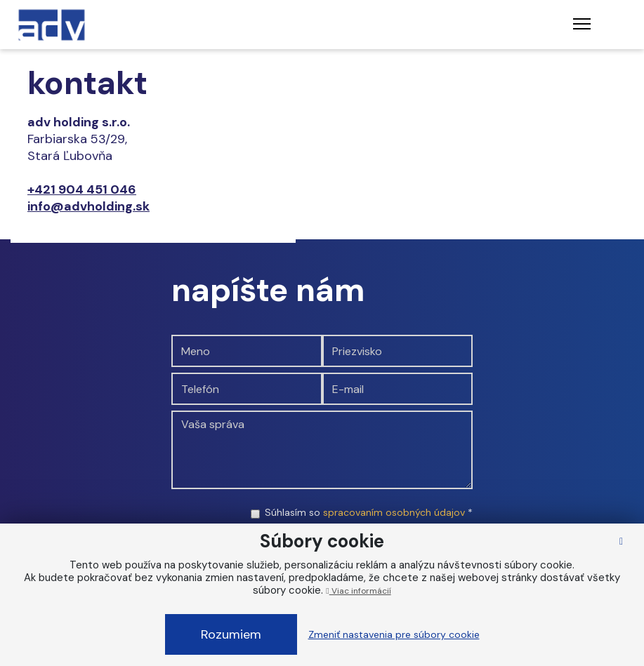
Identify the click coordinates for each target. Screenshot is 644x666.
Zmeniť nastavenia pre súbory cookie (394, 634)
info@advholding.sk (88, 206)
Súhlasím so (369, 512)
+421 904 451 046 (82, 189)
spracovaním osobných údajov (394, 512)
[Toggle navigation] (582, 25)
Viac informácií (358, 591)
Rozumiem (231, 634)
